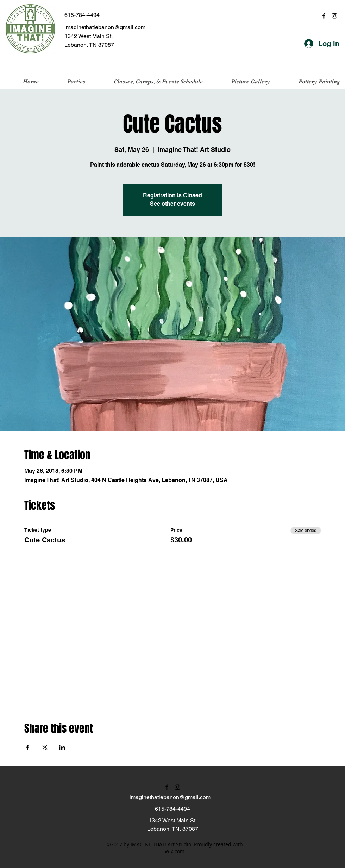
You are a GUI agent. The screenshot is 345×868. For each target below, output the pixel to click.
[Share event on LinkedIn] (62, 747)
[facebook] (324, 16)
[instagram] (334, 16)
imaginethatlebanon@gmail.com (105, 27)
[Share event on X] (45, 747)
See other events (172, 204)
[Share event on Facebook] (28, 747)
